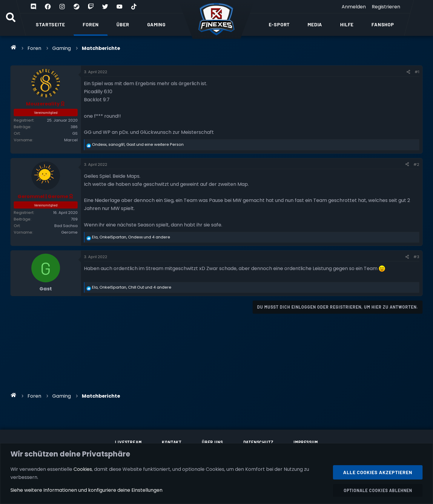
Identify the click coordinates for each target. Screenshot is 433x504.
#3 (416, 257)
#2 (416, 164)
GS (75, 133)
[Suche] (11, 18)
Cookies (83, 469)
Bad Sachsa (66, 226)
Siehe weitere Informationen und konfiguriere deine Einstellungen (86, 490)
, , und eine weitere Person (138, 144)
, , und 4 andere (131, 237)
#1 (417, 72)
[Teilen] (408, 72)
